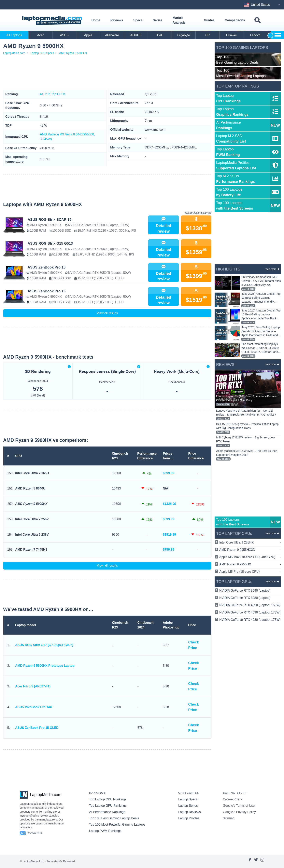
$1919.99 (170, 535)
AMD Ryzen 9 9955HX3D (250, 550)
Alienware (112, 35)
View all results (107, 313)
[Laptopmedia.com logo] (53, 20)
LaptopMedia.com (14, 53)
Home (96, 20)
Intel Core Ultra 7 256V (32, 519)
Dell (160, 35)
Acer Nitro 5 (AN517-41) (33, 686)
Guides (209, 20)
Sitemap (229, 818)
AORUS (136, 35)
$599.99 (169, 519)
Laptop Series (188, 806)
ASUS (64, 35)
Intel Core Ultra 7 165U (32, 473)
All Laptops (14, 35)
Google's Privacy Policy (239, 812)
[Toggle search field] (257, 20)
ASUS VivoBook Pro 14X (34, 707)
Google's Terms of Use (239, 806)
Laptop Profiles (189, 818)
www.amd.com (155, 130)
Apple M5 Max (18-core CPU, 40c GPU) (250, 557)
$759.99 (169, 550)
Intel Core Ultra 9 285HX (250, 543)
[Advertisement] (107, 72)
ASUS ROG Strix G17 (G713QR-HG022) (44, 645)
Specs (138, 20)
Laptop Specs (188, 799)
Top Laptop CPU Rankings (108, 799)
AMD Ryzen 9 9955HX (250, 564)
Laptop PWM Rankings (105, 831)
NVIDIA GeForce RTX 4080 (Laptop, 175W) (250, 620)
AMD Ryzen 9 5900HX (73, 53)
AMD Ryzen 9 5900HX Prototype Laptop (45, 666)
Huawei (231, 35)
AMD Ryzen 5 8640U (30, 488)
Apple (88, 35)
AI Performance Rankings (107, 812)
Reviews (117, 20)
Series (158, 20)
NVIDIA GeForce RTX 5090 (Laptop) (245, 591)
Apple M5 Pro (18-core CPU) (250, 572)
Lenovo (255, 35)
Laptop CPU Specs (42, 53)
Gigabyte (184, 35)
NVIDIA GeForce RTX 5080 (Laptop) (245, 598)
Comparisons (235, 20)
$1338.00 (170, 504)
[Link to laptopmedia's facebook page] (250, 861)
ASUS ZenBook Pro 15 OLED (37, 728)
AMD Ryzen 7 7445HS (31, 550)
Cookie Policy (232, 799)
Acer (41, 35)
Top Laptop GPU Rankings (108, 806)
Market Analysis (179, 20)
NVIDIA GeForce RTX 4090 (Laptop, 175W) (250, 612)
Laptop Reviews (190, 812)
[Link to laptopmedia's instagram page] (262, 861)
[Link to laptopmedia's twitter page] (256, 861)
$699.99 (169, 473)
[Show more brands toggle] (278, 35)
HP (207, 35)
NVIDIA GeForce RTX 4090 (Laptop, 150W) (250, 605)
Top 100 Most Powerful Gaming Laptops (117, 825)
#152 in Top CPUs (53, 94)
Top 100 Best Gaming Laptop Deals (114, 818)
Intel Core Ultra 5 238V (32, 535)
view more (272, 269)
